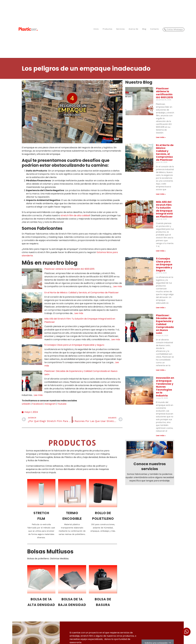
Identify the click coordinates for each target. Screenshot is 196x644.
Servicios (120, 29)
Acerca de (133, 29)
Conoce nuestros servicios (150, 365)
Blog (144, 29)
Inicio (96, 29)
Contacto (154, 29)
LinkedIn (26, 404)
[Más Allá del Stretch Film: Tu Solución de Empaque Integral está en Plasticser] (32, 328)
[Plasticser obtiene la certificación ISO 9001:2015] (32, 279)
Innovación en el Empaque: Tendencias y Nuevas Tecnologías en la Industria (159, 300)
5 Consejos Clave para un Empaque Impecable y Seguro (74, 345)
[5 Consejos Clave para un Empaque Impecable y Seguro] (32, 355)
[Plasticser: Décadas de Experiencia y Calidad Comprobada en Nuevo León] (32, 381)
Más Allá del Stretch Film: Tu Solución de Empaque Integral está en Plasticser (158, 174)
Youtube (62, 404)
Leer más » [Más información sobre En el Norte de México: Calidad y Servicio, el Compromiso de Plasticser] (150, 162)
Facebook (37, 404)
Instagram (50, 404)
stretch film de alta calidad (75, 215)
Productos (107, 29)
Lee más (118, 286)
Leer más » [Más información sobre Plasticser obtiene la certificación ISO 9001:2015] (150, 120)
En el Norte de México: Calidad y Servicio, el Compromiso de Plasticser (82, 293)
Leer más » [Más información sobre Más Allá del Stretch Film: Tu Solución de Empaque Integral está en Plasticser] (150, 205)
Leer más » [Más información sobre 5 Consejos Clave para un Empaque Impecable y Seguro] (150, 244)
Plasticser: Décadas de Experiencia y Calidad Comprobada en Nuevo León (160, 256)
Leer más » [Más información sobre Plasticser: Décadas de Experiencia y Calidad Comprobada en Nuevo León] (150, 286)
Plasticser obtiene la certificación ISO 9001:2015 (69, 269)
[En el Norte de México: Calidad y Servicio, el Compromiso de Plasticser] (32, 302)
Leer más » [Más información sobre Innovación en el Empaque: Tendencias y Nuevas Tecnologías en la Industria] (150, 334)
